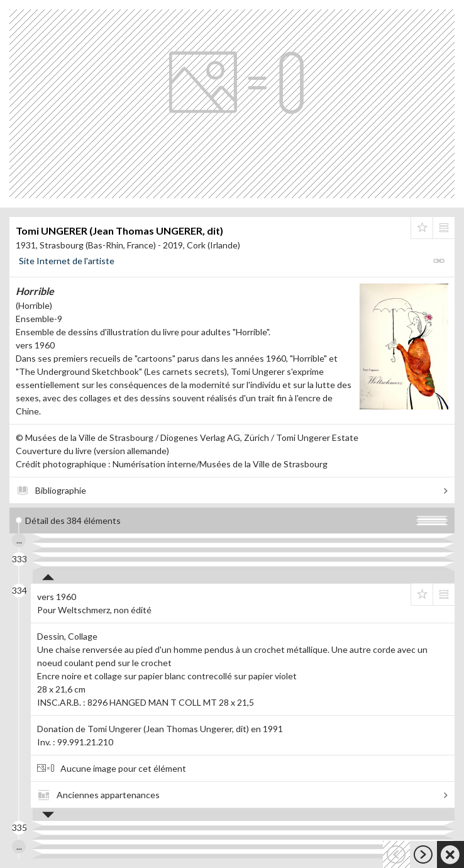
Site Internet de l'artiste (67, 261)
